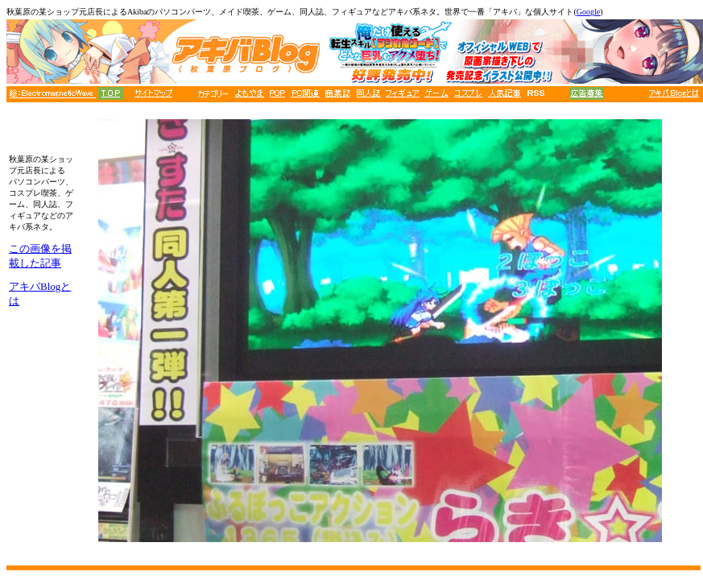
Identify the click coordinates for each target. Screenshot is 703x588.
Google (588, 12)
